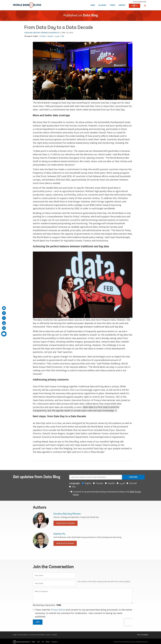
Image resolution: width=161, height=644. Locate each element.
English (36, 36)
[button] (145, 6)
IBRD (34, 642)
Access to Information (37, 635)
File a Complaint (143, 635)
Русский (133, 483)
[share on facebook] (4, 313)
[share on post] (4, 318)
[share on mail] (4, 308)
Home (93, 5)
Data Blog (90, 16)
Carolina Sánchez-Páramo (36, 33)
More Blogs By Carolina (66, 523)
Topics (112, 5)
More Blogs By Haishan (65, 543)
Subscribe (133, 477)
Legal (15, 635)
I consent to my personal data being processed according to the (107, 493)
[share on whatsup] (4, 328)
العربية (57, 36)
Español (51, 36)
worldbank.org (140, 2)
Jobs (48, 635)
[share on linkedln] (4, 323)
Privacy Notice (58, 610)
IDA (38, 642)
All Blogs (102, 5)
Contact (122, 5)
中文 (63, 36)
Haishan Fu (55, 33)
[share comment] (4, 334)
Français (43, 36)
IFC (43, 642)
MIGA (48, 642)
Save (38, 622)
